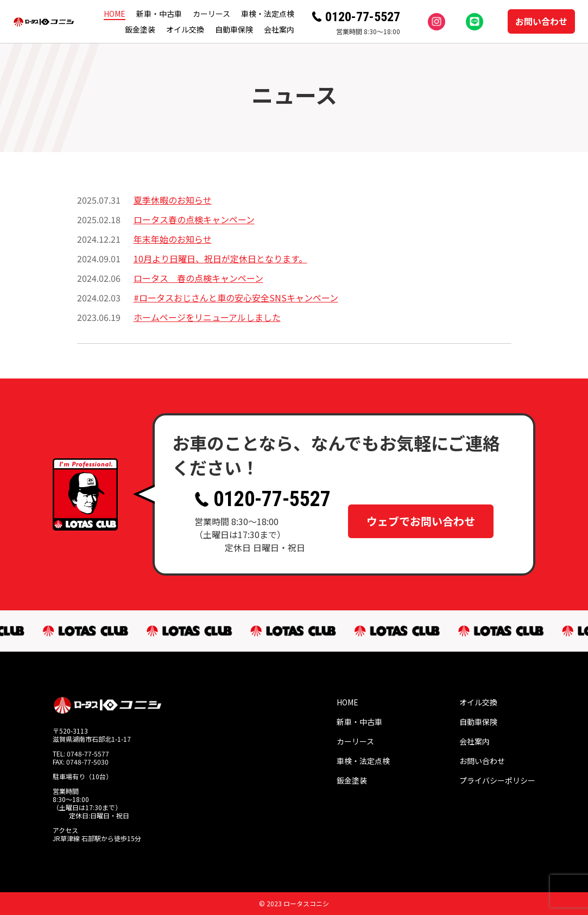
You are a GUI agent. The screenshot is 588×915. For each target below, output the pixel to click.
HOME (115, 14)
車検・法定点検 (268, 14)
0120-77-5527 (363, 17)
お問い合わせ (541, 21)
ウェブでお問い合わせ (421, 518)
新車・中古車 (159, 14)
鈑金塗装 (140, 29)
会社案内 (279, 29)
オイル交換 (185, 29)
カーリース (211, 14)
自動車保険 (234, 29)
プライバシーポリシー (497, 780)
